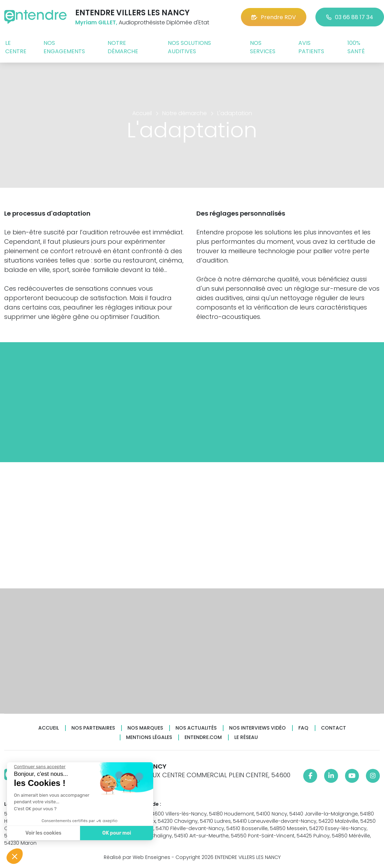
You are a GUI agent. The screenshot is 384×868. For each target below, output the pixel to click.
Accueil (49, 728)
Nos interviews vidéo (257, 728)
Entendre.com (203, 737)
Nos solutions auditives (189, 47)
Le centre (16, 47)
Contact (334, 728)
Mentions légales (149, 737)
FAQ (303, 728)
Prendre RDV (274, 17)
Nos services (263, 47)
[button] (15, 856)
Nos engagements (64, 47)
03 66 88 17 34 (350, 17)
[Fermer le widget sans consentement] (39, 767)
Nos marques (145, 728)
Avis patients (311, 47)
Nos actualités (196, 728)
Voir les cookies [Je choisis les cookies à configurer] (43, 833)
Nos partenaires (93, 728)
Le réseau (246, 737)
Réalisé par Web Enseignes (137, 857)
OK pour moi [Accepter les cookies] (116, 833)
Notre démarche (123, 47)
